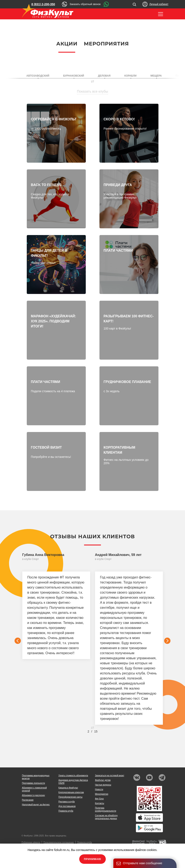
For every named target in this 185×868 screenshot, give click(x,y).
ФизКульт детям (103, 780)
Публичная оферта (31, 842)
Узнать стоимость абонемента (73, 776)
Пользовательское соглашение (59, 842)
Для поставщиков (67, 806)
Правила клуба (66, 811)
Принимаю (92, 859)
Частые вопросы (103, 785)
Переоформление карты (70, 797)
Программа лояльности (33, 783)
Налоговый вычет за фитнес (36, 805)
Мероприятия (106, 44)
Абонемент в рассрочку (33, 795)
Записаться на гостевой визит (110, 776)
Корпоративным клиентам (71, 792)
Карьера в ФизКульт (68, 788)
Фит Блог (99, 799)
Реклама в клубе (67, 802)
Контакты (100, 803)
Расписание (28, 800)
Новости (99, 789)
